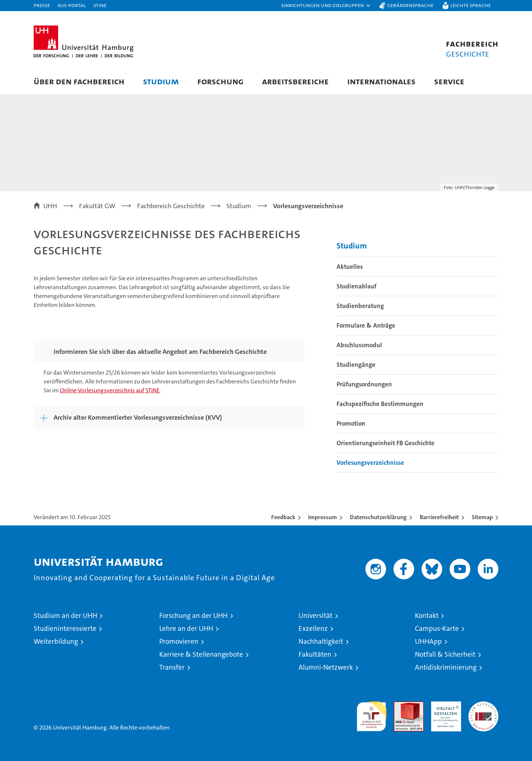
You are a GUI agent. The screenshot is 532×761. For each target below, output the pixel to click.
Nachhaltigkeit (321, 641)
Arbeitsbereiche (295, 81)
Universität (316, 615)
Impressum (323, 517)
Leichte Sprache (470, 5)
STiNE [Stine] (100, 5)
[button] (326, 6)
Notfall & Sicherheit (445, 654)
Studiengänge (356, 365)
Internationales (381, 81)
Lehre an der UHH (186, 628)
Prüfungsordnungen (364, 384)
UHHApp (428, 641)
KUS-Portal (72, 5)
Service (449, 81)
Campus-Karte (437, 628)
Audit (401, 705)
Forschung (220, 81)
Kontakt (427, 615)
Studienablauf (357, 286)
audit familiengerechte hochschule (371, 713)
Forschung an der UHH (193, 615)
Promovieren (179, 641)
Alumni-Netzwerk (326, 667)
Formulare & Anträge (366, 325)
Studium (161, 81)
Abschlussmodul (359, 345)
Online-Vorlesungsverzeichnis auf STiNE (110, 390)
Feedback (283, 517)
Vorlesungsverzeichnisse (370, 463)
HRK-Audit (444, 705)
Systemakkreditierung (483, 705)
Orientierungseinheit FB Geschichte (386, 443)
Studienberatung (360, 306)
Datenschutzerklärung (378, 517)
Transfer (172, 667)
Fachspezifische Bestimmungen (380, 404)
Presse (42, 5)
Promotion (351, 423)
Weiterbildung (56, 641)
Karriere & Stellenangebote (201, 654)
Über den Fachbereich (79, 81)
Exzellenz (313, 628)
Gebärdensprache (410, 5)
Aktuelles (350, 267)
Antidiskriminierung (446, 667)
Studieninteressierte (65, 628)
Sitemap (482, 517)
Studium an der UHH (65, 615)
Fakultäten (315, 654)
